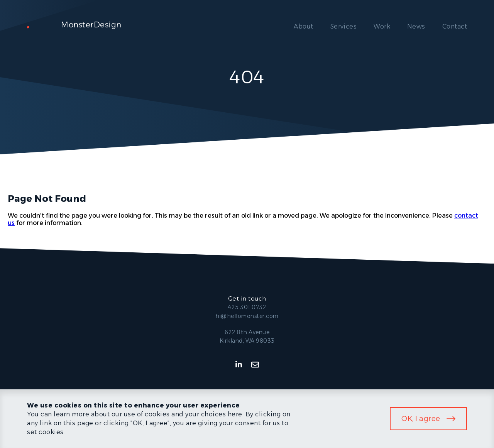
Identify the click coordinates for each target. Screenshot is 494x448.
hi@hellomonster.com (247, 316)
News (416, 26)
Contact (455, 26)
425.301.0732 (247, 307)
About (303, 26)
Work (382, 26)
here (235, 414)
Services (344, 26)
